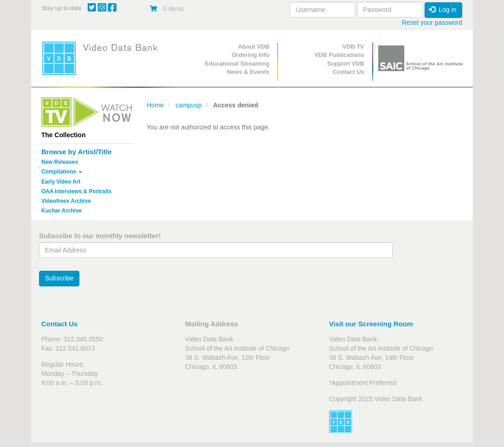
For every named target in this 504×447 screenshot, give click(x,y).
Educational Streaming (237, 64)
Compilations (62, 172)
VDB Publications (339, 55)
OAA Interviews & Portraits (76, 191)
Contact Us (349, 72)
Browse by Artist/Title (76, 152)
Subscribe (59, 278)
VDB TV (353, 47)
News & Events (248, 72)
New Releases (60, 162)
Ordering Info (251, 55)
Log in (442, 10)
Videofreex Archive (66, 201)
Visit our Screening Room (371, 324)
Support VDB (346, 64)
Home (155, 105)
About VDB (254, 47)
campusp (188, 105)
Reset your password (432, 22)
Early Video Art (61, 182)
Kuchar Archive (62, 211)
